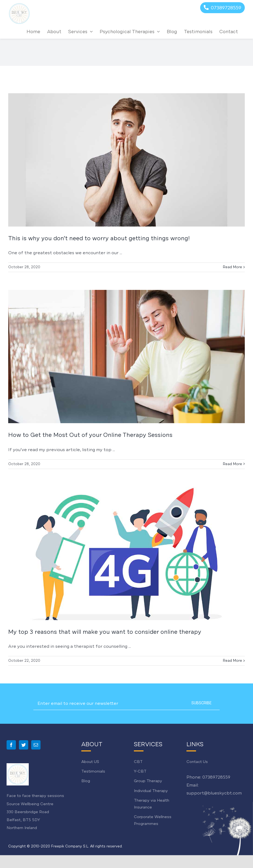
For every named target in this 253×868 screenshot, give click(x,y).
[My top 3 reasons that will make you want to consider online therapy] (127, 553)
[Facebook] (11, 745)
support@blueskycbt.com (214, 793)
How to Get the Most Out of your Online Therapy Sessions (90, 435)
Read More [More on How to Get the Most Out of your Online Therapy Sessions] (232, 464)
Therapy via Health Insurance (152, 804)
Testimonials (93, 771)
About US (90, 762)
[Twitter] (24, 745)
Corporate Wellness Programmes (153, 820)
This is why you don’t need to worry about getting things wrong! (99, 238)
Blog (86, 781)
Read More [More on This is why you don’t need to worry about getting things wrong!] (232, 267)
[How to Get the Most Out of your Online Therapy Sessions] (127, 357)
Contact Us (197, 762)
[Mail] (36, 745)
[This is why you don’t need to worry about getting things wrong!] (127, 160)
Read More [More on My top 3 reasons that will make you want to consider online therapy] (232, 661)
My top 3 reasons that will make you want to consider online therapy (105, 632)
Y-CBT (140, 771)
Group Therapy (148, 781)
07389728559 (216, 777)
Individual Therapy (151, 791)
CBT (138, 762)
